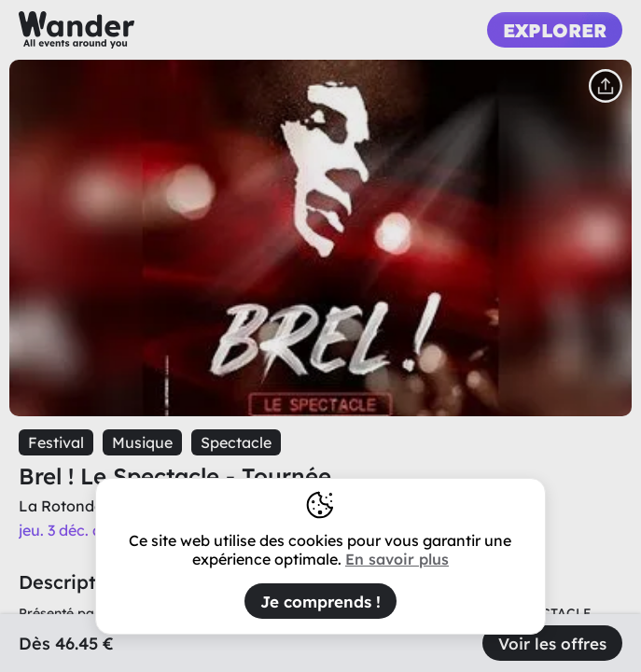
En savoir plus (397, 559)
